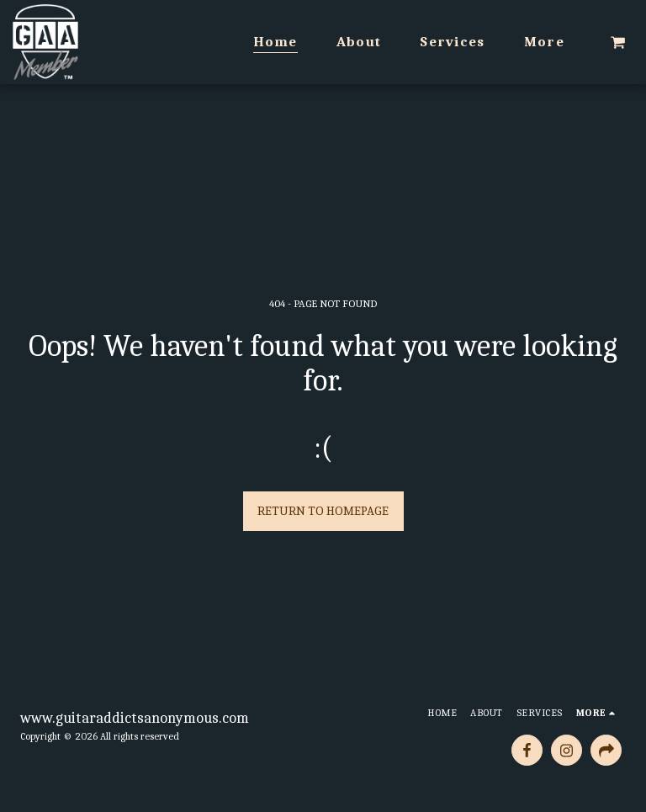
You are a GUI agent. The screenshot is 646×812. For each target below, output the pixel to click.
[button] (618, 42)
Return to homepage (323, 511)
